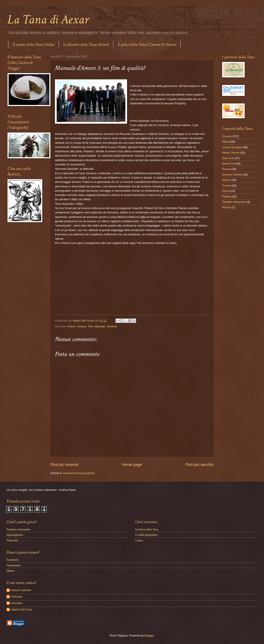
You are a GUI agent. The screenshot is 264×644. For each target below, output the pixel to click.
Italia (225, 142)
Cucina (226, 186)
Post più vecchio (200, 465)
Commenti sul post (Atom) (79, 473)
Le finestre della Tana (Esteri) (86, 45)
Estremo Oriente (232, 175)
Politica (227, 196)
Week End (228, 164)
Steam (10, 571)
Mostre (226, 180)
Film (90, 326)
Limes (139, 540)
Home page (132, 465)
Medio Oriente (231, 153)
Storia (226, 191)
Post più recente (64, 465)
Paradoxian (13, 565)
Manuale (100, 326)
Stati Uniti (228, 158)
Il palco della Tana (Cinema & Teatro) (147, 45)
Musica (227, 207)
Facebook (13, 560)
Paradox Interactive (234, 202)
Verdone (112, 326)
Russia (226, 169)
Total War (12, 540)
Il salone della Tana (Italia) (34, 45)
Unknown (17, 597)
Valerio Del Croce (21, 609)
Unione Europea (232, 147)
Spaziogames (15, 535)
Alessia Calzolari (21, 590)
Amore (71, 326)
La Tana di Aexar (48, 20)
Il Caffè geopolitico (147, 535)
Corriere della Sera (147, 529)
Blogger (149, 636)
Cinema (82, 326)
